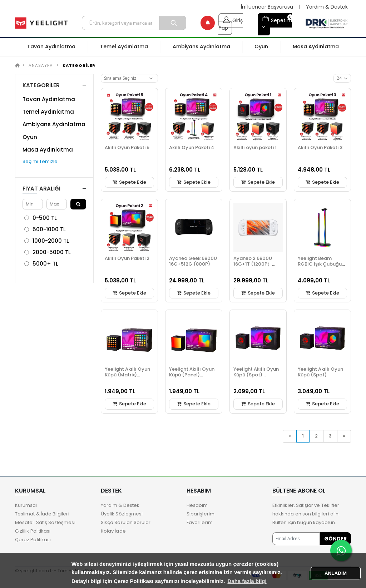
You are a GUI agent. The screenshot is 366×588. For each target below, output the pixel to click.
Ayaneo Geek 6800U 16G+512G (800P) (193, 261)
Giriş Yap (231, 23)
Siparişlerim (201, 514)
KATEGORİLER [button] (41, 85)
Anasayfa (41, 65)
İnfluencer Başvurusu (267, 7)
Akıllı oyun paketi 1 (255, 147)
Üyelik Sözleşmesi (122, 514)
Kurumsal (26, 505)
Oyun (30, 137)
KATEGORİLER (79, 65)
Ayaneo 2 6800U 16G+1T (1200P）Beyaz (253, 264)
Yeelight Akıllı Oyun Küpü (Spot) (320, 372)
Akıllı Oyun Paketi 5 (127, 147)
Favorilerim (200, 522)
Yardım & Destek (327, 7)
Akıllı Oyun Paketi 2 (127, 258)
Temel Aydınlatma (48, 112)
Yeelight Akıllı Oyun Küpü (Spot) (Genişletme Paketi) (257, 375)
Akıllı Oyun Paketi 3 (320, 147)
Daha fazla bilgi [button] (247, 581)
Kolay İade (113, 531)
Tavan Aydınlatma (49, 99)
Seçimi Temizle (40, 161)
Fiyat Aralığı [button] (41, 189)
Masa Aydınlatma (48, 150)
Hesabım (197, 505)
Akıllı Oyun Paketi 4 (192, 147)
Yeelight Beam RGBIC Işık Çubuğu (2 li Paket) (320, 264)
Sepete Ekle (129, 182)
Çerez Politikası (33, 540)
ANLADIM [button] (336, 573)
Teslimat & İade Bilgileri (42, 514)
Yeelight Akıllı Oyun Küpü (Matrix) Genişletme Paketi (127, 375)
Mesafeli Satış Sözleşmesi (45, 522)
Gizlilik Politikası (33, 531)
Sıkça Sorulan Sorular (126, 522)
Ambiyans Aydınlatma (54, 124)
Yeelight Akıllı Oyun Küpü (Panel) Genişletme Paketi (192, 375)
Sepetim (277, 19)
